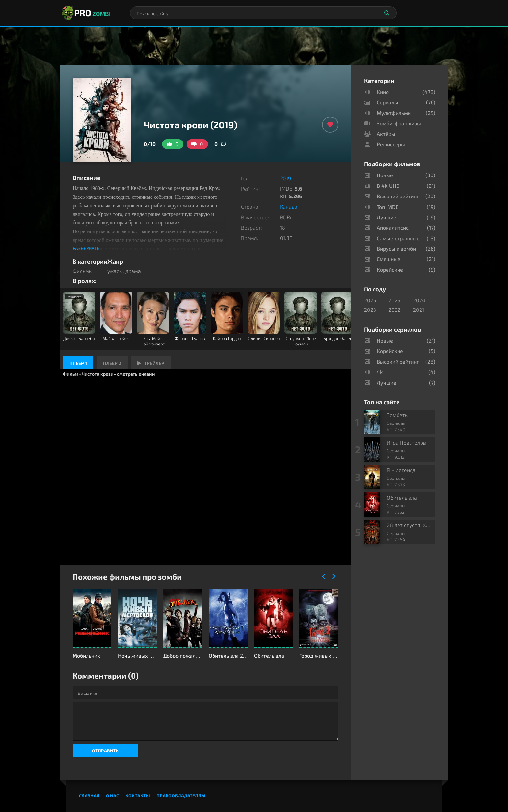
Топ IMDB (388, 207)
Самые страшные (398, 238)
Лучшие (387, 217)
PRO (85, 13)
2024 (419, 300)
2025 (394, 300)
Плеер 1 (78, 363)
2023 (370, 310)
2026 (370, 300)
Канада (289, 206)
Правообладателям (181, 796)
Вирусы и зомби (396, 248)
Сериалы (387, 102)
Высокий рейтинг (398, 196)
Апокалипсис (393, 227)
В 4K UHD (388, 186)
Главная (89, 796)
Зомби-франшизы (399, 123)
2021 (419, 310)
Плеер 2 (112, 363)
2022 (394, 310)
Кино (383, 92)
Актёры (386, 134)
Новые (385, 175)
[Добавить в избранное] (330, 125)
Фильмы (83, 271)
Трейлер (151, 363)
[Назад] (324, 577)
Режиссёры (391, 144)
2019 (285, 178)
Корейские (390, 270)
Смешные (389, 259)
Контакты (138, 796)
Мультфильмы (394, 113)
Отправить (105, 751)
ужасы (115, 271)
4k (380, 372)
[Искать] (387, 13)
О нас (112, 796)
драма (133, 271)
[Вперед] (333, 577)
